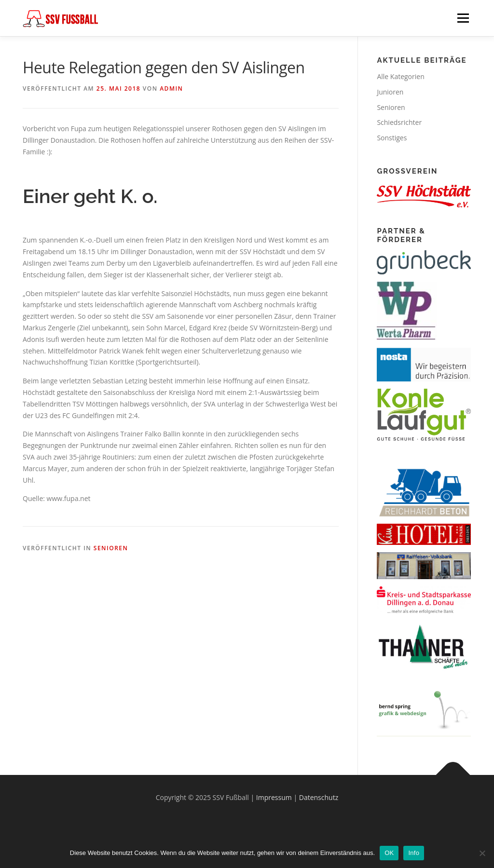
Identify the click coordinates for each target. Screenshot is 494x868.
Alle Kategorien (400, 76)
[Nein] (482, 853)
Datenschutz (319, 797)
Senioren (111, 548)
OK (389, 853)
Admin (171, 88)
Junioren (390, 92)
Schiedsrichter (399, 122)
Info (414, 853)
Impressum (274, 797)
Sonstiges (392, 138)
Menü (463, 18)
